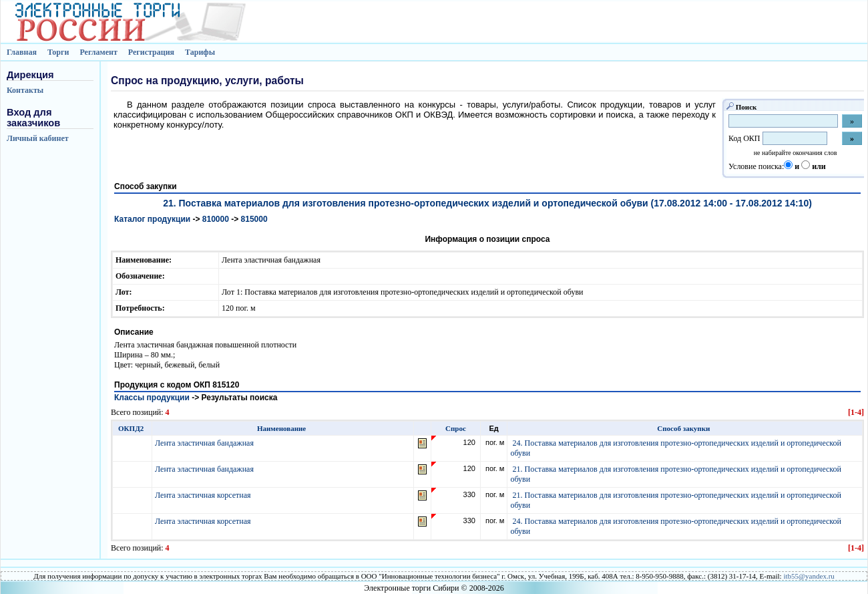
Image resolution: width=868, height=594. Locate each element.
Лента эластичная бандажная (205, 443)
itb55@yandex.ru (809, 576)
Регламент (98, 52)
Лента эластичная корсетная (204, 495)
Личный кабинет (38, 138)
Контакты (25, 90)
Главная (22, 52)
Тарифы (200, 52)
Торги (58, 52)
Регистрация (151, 52)
